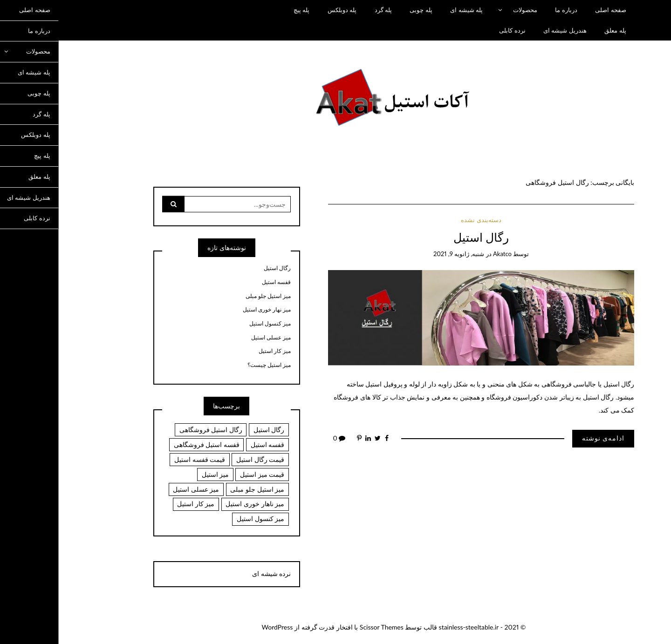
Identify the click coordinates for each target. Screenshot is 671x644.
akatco (444, 254)
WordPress (219, 627)
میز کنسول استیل (212, 324)
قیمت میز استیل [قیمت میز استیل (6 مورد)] (204, 474)
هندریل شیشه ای (507, 30)
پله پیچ (243, 10)
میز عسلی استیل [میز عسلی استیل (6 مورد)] (138, 489)
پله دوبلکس (284, 10)
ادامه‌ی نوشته (545, 438)
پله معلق (557, 30)
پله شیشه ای (408, 10)
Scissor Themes (323, 627)
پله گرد (325, 10)
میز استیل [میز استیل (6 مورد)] (157, 474)
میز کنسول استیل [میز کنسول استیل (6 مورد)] (202, 519)
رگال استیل (423, 237)
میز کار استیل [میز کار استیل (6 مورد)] (137, 504)
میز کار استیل (216, 351)
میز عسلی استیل (213, 338)
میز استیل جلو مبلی (210, 296)
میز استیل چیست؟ (211, 365)
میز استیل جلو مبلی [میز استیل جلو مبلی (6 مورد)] (199, 489)
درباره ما (508, 10)
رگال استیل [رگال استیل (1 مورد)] (211, 430)
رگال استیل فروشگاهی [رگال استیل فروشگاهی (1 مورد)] (153, 430)
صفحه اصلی (552, 10)
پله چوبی (363, 10)
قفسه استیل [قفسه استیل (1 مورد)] (209, 444)
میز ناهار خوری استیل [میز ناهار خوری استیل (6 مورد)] (197, 504)
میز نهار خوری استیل (209, 310)
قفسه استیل (218, 282)
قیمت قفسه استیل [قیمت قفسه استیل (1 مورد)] (141, 459)
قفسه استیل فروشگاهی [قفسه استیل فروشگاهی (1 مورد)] (148, 444)
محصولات (467, 10)
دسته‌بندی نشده (423, 220)
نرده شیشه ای (213, 573)
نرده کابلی (454, 30)
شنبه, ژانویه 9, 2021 (401, 254)
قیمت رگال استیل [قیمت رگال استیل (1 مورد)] (202, 459)
